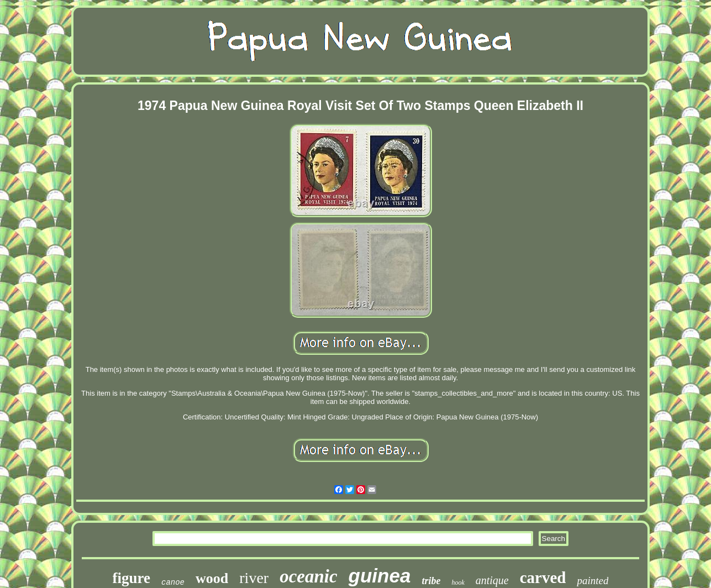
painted (592, 581)
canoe (173, 582)
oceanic (308, 576)
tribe (431, 581)
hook (458, 582)
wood (212, 578)
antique (492, 580)
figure (132, 578)
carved (543, 577)
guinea (380, 576)
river (254, 578)
